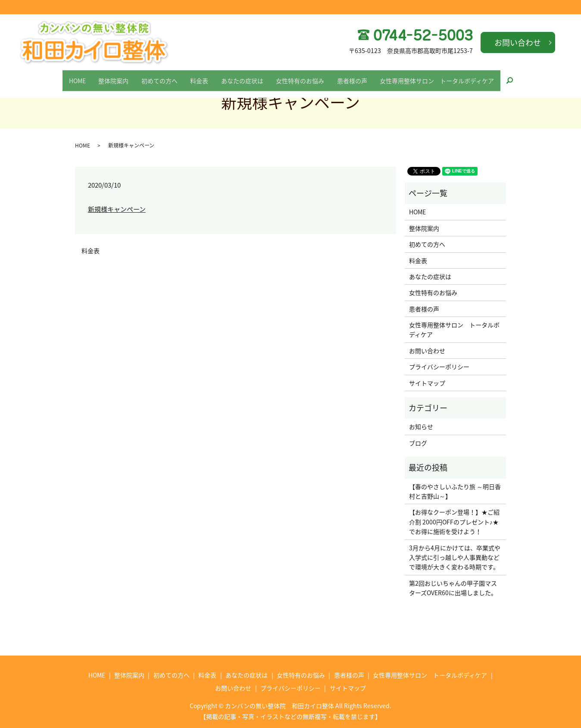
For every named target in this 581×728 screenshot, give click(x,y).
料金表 (197, 76)
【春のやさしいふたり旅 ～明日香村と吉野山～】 (455, 491)
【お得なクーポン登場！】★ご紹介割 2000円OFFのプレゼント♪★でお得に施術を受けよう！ (454, 522)
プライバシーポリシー (439, 367)
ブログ (418, 443)
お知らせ (421, 427)
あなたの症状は (245, 76)
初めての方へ (151, 76)
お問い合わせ (518, 42)
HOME (58, 76)
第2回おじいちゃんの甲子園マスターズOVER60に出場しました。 (453, 588)
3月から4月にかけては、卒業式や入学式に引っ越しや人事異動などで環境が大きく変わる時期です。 (455, 557)
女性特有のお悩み (308, 76)
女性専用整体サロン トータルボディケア (456, 76)
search (536, 77)
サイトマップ (427, 383)
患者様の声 (365, 76)
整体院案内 (100, 76)
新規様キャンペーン (117, 209)
